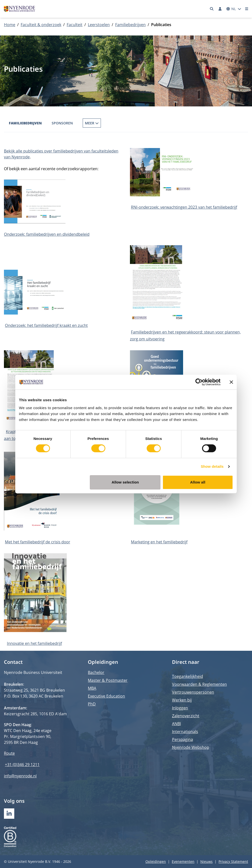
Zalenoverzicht (186, 716)
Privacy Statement (233, 861)
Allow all (198, 482)
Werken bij (182, 700)
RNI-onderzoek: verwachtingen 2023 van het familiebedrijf (184, 207)
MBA (92, 688)
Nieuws (206, 861)
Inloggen (180, 708)
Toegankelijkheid (188, 676)
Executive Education (106, 696)
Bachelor (96, 672)
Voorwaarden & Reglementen (199, 684)
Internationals (185, 732)
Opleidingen (156, 861)
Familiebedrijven (130, 25)
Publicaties (94, 123)
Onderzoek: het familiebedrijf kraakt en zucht (46, 325)
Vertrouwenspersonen (193, 692)
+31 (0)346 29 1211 (22, 765)
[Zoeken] (212, 9)
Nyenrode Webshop (191, 747)
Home (10, 25)
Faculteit (75, 25)
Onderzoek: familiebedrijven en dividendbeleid (47, 234)
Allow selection (125, 482)
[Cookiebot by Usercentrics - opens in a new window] (199, 382)
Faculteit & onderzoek (41, 25)
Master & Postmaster (108, 680)
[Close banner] (231, 382)
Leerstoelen (99, 25)
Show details (212, 466)
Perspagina (182, 739)
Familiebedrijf (127, 123)
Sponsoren (62, 123)
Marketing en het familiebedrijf (159, 542)
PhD (92, 704)
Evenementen (183, 861)
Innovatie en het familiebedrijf (34, 643)
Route (9, 753)
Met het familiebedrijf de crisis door (38, 542)
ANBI (176, 724)
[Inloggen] (220, 9)
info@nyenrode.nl (20, 776)
